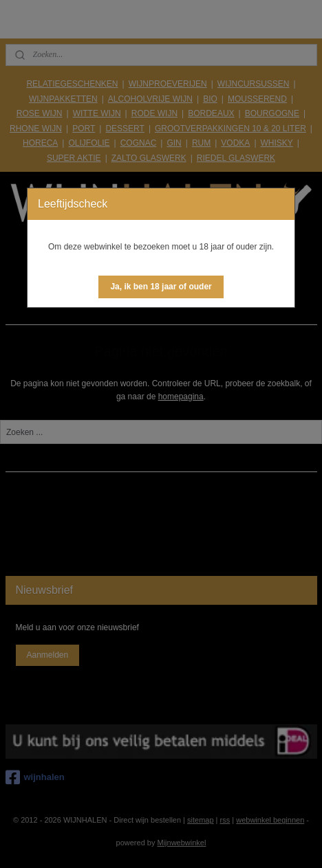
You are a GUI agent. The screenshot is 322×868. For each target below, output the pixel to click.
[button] (161, 287)
